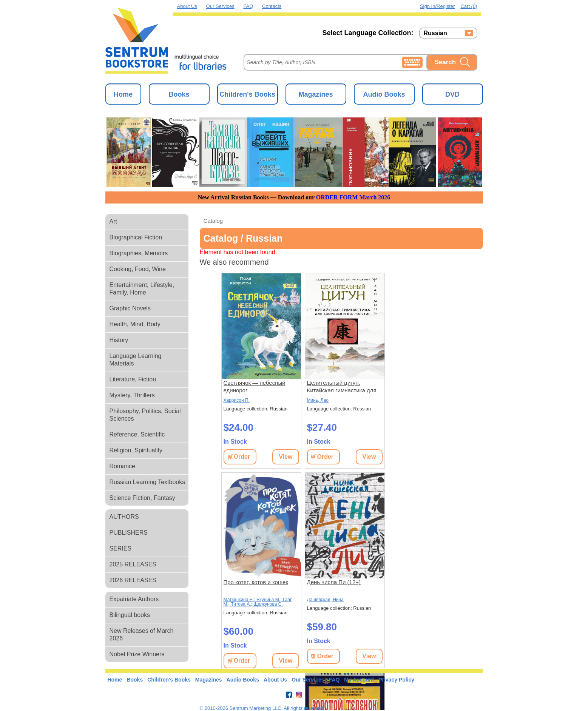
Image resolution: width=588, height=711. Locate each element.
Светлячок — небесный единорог (255, 386)
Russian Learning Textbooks (147, 482)
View (286, 457)
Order (242, 457)
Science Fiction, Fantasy (142, 498)
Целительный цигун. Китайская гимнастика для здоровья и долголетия (342, 387)
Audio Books (384, 94)
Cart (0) (469, 6)
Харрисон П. (237, 400)
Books (179, 94)
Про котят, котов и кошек (256, 582)
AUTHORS (124, 517)
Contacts (272, 6)
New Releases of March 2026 (142, 635)
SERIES (121, 548)
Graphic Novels (130, 308)
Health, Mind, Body (135, 324)
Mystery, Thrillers (132, 395)
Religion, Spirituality (136, 450)
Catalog (213, 221)
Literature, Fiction (133, 379)
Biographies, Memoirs (139, 253)
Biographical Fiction (136, 237)
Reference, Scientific (137, 434)
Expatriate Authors (134, 599)
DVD (452, 94)
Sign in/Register (438, 6)
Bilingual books (130, 615)
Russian (435, 33)
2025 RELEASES (133, 564)
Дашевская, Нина (325, 600)
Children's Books (247, 94)
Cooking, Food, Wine (138, 269)
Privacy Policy (396, 680)
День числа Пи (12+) (334, 582)
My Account (359, 680)
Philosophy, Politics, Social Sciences (145, 415)
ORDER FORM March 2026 (353, 197)
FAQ (248, 6)
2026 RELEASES (133, 580)
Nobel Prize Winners (137, 654)
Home (123, 94)
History (119, 340)
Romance (122, 466)
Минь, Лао (318, 400)
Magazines (316, 94)
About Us (187, 6)
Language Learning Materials (136, 360)
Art (113, 221)
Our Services (220, 6)
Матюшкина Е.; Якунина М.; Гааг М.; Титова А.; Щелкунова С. (258, 602)
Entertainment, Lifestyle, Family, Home (142, 289)
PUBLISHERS (129, 533)
